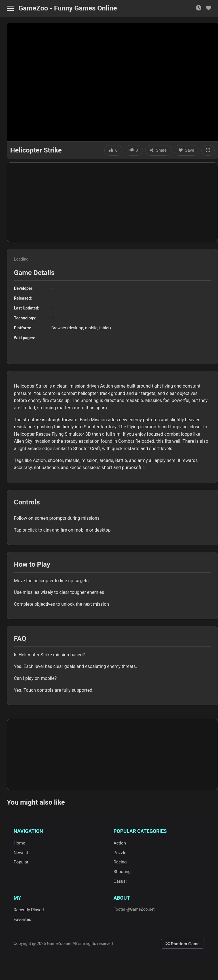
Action (120, 843)
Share (158, 150)
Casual (120, 881)
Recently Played (29, 910)
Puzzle (120, 853)
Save (186, 150)
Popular (21, 862)
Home (19, 843)
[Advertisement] (112, 202)
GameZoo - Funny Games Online (68, 8)
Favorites (22, 919)
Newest (21, 853)
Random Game (183, 944)
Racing (120, 862)
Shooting (122, 872)
